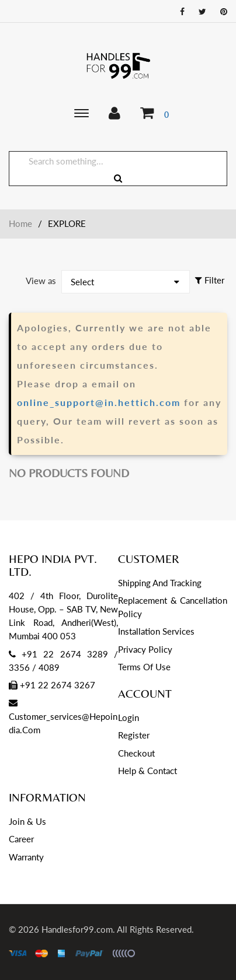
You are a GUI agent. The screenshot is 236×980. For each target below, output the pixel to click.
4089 (49, 667)
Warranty (26, 857)
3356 (19, 667)
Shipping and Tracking (160, 583)
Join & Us (27, 821)
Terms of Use (144, 667)
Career (21, 839)
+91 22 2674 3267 (52, 685)
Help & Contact (147, 771)
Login (129, 717)
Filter (210, 280)
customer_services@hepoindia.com (63, 717)
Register (134, 735)
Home (20, 223)
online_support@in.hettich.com (99, 402)
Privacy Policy (145, 649)
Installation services (156, 631)
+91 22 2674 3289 (65, 654)
